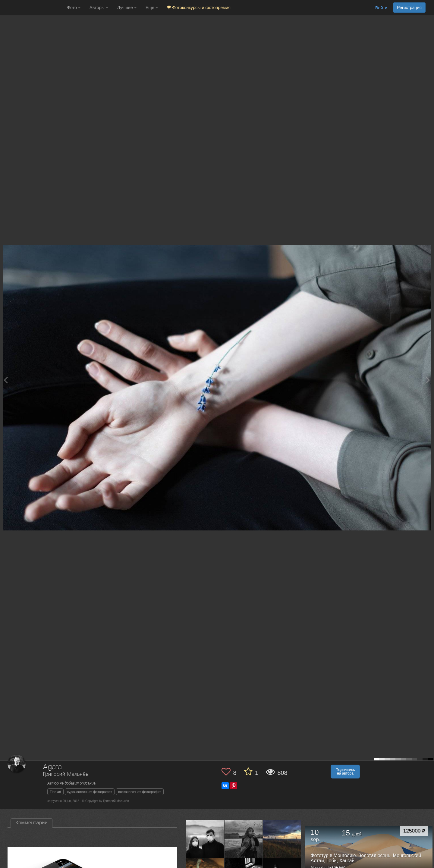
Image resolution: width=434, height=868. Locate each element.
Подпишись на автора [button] (345, 772)
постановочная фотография (140, 792)
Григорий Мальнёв (66, 774)
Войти (381, 8)
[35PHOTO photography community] (33, 8)
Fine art (55, 792)
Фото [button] (74, 8)
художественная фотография (90, 792)
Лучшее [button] (127, 8)
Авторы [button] (99, 8)
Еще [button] (152, 8)
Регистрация (409, 8)
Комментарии (31, 823)
